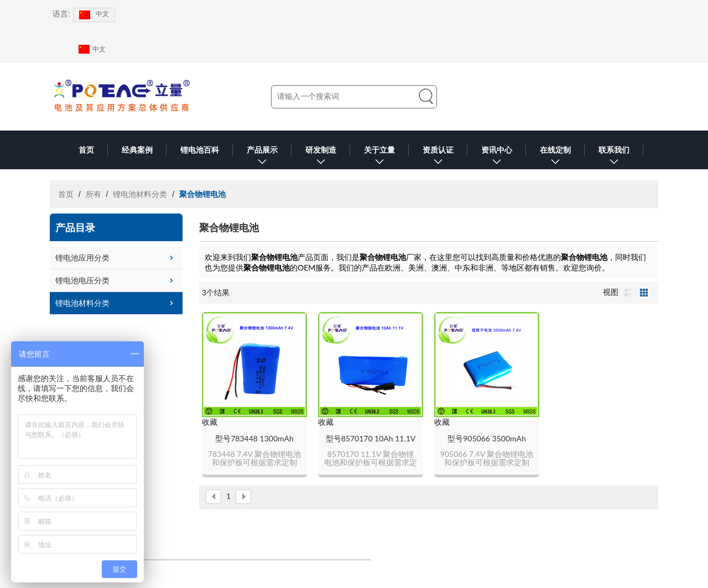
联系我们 (614, 157)
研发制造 (321, 157)
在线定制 (555, 157)
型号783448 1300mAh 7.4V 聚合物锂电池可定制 (254, 439)
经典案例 (137, 150)
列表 (628, 293)
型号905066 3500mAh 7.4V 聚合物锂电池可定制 (487, 439)
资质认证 (438, 157)
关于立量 (379, 157)
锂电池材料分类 (140, 194)
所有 (93, 194)
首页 (86, 150)
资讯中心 (497, 157)
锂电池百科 (200, 150)
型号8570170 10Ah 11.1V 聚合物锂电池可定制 (371, 439)
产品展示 (262, 157)
